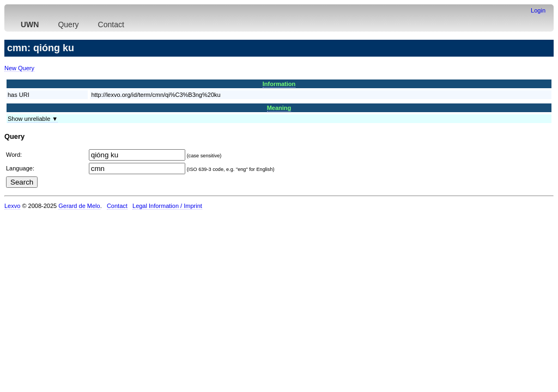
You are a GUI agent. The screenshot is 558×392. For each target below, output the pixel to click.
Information (279, 84)
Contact (111, 24)
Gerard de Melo (79, 206)
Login (538, 10)
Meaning (279, 108)
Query (68, 24)
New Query (19, 68)
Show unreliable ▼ (33, 119)
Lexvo (12, 206)
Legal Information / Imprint (167, 206)
